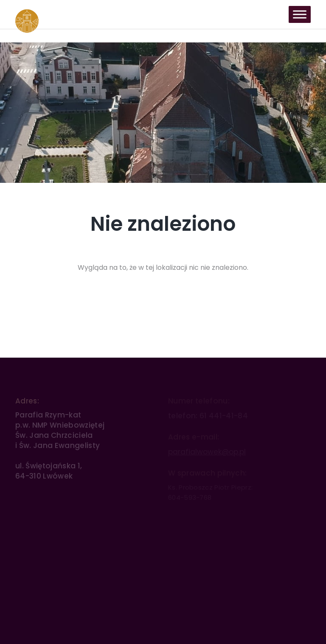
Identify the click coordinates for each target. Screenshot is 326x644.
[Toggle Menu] (300, 14)
